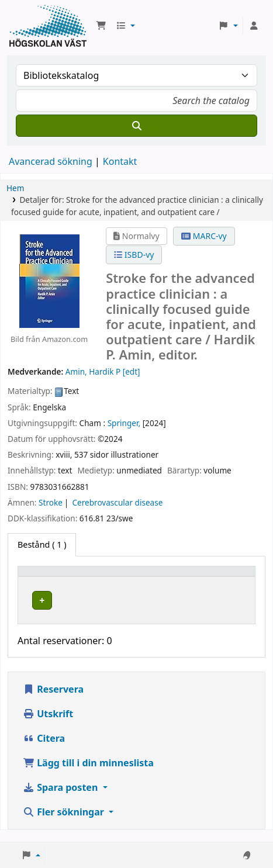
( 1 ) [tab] (42, 544)
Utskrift (48, 725)
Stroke (51, 502)
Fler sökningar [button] (65, 824)
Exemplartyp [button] (49, 577)
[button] (101, 26)
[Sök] (136, 126)
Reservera (53, 701)
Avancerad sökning (51, 161)
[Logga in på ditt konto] (254, 26)
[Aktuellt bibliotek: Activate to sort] (151, 576)
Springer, (124, 423)
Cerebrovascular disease (117, 502)
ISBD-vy (134, 255)
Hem (15, 188)
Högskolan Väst (135, 598)
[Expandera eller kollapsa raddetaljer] (229, 612)
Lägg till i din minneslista (88, 774)
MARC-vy (204, 236)
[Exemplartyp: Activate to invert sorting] (59, 576)
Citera (44, 750)
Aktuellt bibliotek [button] (141, 577)
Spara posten (61, 799)
